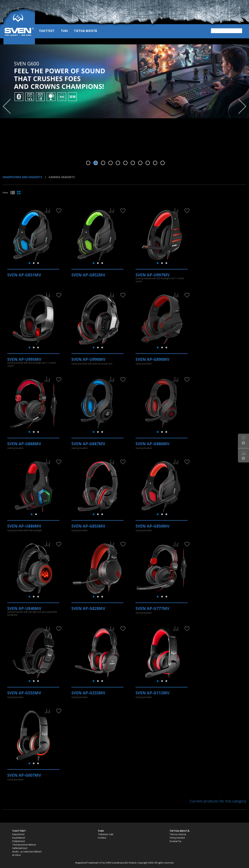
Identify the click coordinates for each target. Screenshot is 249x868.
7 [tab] (133, 163)
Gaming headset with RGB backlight (25, 530)
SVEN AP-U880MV (24, 526)
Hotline (102, 838)
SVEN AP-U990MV (88, 359)
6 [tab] (125, 163)
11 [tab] (163, 163)
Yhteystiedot (177, 838)
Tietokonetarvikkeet (24, 845)
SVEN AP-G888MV (24, 444)
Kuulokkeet (19, 838)
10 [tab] (155, 163)
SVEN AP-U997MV (153, 275)
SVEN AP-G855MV (88, 526)
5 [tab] (118, 163)
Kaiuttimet (18, 834)
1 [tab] (88, 163)
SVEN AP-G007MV (24, 775)
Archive (16, 855)
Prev (7, 106)
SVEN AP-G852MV (88, 275)
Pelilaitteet (19, 841)
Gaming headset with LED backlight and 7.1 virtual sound (160, 280)
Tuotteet (47, 31)
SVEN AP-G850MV (153, 526)
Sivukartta (175, 841)
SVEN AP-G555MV (24, 693)
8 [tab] (140, 163)
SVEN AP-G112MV (153, 693)
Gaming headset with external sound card (92, 364)
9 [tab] (148, 163)
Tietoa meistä (85, 31)
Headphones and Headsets (22, 177)
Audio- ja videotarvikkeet (27, 851)
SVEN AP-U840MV (24, 608)
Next (242, 106)
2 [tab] (96, 163)
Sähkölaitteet (20, 848)
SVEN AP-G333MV (88, 693)
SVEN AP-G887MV (88, 444)
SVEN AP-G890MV (153, 359)
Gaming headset (144, 364)
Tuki (64, 31)
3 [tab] (103, 163)
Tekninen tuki (105, 834)
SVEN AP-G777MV (153, 608)
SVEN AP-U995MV (24, 359)
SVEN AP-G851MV (24, 275)
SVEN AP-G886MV (153, 444)
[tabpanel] (124, 81)
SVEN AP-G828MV (88, 608)
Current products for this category (218, 801)
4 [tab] (111, 163)
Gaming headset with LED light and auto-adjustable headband (32, 613)
